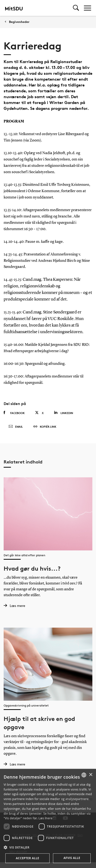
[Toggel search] (76, 8)
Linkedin (64, 413)
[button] (48, 848)
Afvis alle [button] (72, 858)
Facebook (14, 413)
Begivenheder (19, 22)
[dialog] (48, 818)
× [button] (91, 775)
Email (16, 427)
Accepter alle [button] (27, 858)
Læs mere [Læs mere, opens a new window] (45, 818)
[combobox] (84, 775)
